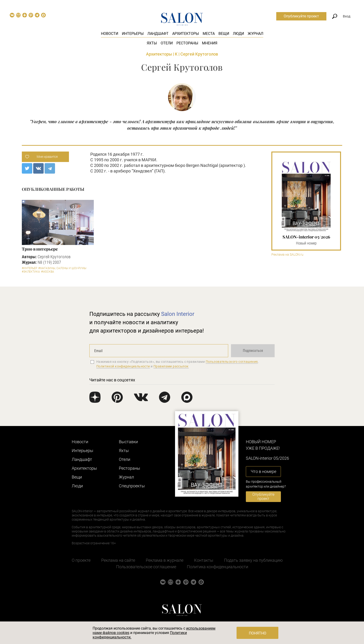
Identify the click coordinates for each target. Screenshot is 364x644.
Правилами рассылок (171, 366)
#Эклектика (31, 272)
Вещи (224, 34)
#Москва (48, 272)
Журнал (255, 34)
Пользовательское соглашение (146, 567)
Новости (110, 34)
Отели (167, 43)
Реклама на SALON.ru (287, 255)
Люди (238, 34)
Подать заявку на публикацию (253, 560)
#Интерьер (29, 268)
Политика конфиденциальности (218, 567)
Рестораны (187, 43)
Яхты (152, 43)
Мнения (210, 43)
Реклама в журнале (165, 560)
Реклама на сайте (118, 560)
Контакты (204, 560)
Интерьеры (133, 34)
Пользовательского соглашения (232, 362)
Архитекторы (186, 34)
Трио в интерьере (40, 249)
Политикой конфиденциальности (123, 366)
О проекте (81, 560)
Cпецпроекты (132, 486)
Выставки (128, 442)
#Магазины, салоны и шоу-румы (62, 268)
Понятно (258, 633)
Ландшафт (158, 34)
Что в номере (263, 471)
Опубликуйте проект (301, 16)
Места (209, 34)
